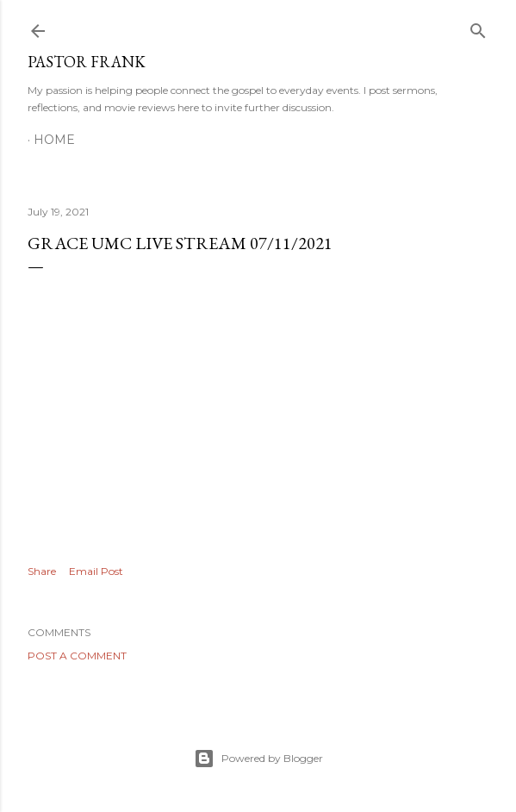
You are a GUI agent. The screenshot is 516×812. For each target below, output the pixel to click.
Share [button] (42, 571)
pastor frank (87, 62)
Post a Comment (77, 656)
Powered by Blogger (258, 759)
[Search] (478, 27)
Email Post (96, 571)
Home (54, 140)
